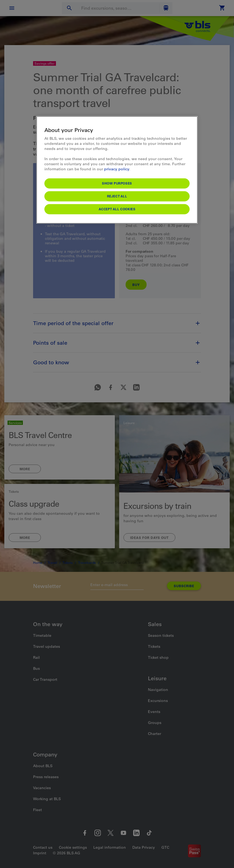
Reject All (117, 196)
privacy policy (117, 169)
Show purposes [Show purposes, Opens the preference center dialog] (117, 183)
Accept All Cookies (117, 209)
